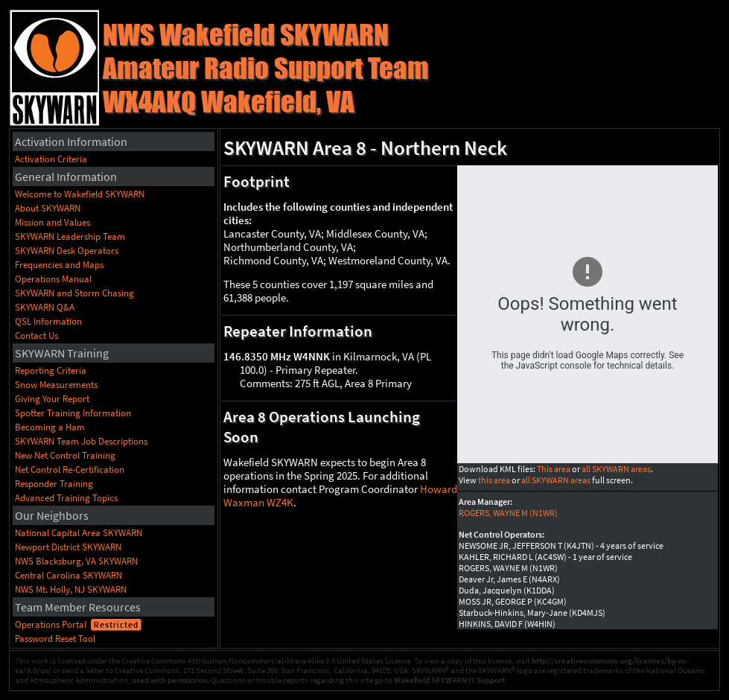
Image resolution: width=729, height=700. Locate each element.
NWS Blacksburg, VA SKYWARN (76, 561)
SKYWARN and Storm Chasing (74, 293)
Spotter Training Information (73, 413)
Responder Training (54, 484)
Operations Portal (51, 624)
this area (494, 480)
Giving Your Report (52, 399)
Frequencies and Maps (59, 265)
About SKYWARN (48, 208)
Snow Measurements (56, 385)
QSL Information (48, 321)
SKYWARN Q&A (45, 307)
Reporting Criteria (51, 370)
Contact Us (36, 335)
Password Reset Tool (55, 639)
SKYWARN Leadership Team (70, 236)
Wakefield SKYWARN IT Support (449, 680)
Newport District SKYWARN (68, 547)
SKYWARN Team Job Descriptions (81, 441)
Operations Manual (53, 279)
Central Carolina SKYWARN (69, 575)
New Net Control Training (65, 455)
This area (554, 469)
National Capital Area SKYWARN (79, 533)
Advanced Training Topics (66, 498)
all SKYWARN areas (616, 469)
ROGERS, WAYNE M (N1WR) (508, 513)
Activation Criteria (51, 159)
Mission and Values (52, 222)
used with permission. (171, 680)
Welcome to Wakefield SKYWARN (80, 194)
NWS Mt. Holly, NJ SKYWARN (71, 589)
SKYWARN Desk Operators (67, 251)
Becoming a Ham (50, 427)
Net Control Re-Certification (70, 470)
